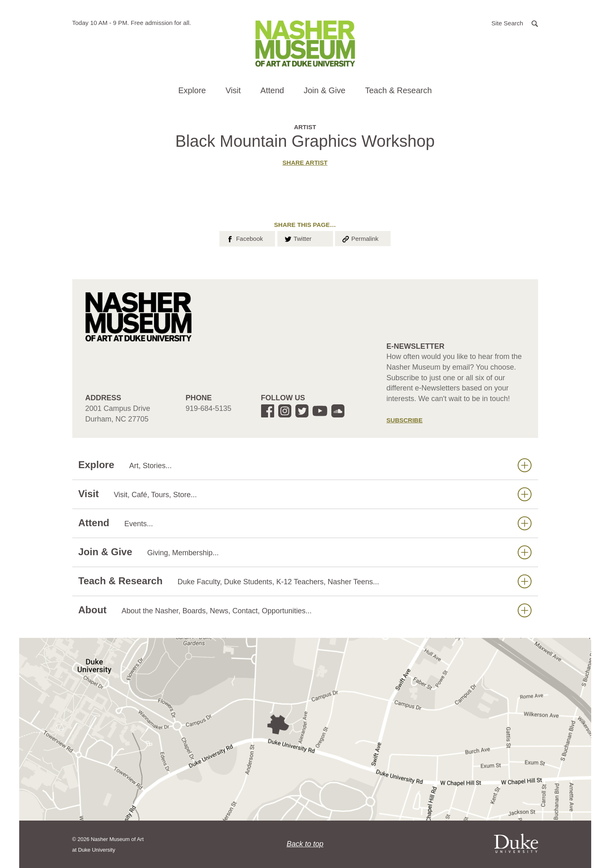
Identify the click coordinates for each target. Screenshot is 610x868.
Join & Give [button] (324, 90)
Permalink (360, 238)
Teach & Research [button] (398, 90)
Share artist (305, 163)
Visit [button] (233, 90)
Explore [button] (192, 90)
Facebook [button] (244, 238)
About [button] (305, 610)
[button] (515, 23)
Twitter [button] (298, 238)
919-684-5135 (208, 408)
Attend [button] (272, 90)
